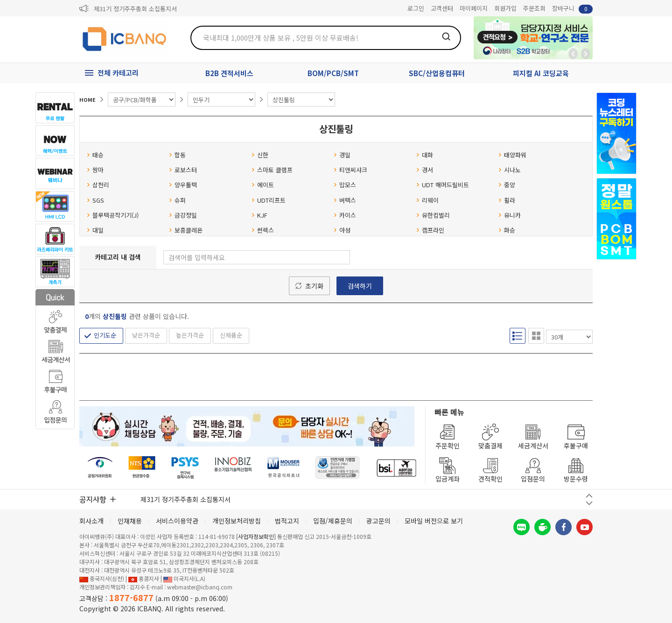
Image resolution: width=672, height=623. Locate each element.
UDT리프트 (269, 200)
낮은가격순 (146, 335)
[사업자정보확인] (256, 536)
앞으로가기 (586, 54)
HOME (87, 99)
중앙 (507, 185)
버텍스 (345, 200)
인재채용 (130, 521)
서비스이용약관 (177, 521)
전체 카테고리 (118, 73)
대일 (95, 230)
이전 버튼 (589, 496)
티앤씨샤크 (350, 170)
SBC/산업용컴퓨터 (437, 73)
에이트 (263, 185)
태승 (95, 155)
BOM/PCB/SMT (333, 73)
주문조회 (534, 8)
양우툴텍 (183, 185)
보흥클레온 (186, 230)
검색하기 (360, 286)
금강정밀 (183, 215)
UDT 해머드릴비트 (443, 185)
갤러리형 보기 (536, 336)
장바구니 (572, 9)
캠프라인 (430, 230)
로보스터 (183, 170)
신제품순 (231, 335)
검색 (446, 36)
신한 (260, 155)
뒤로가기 (573, 54)
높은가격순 (190, 335)
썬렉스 (263, 230)
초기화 (314, 286)
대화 (425, 155)
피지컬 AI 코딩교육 (541, 73)
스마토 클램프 (272, 170)
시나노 (510, 170)
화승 (507, 230)
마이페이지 (474, 8)
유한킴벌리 (433, 215)
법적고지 (287, 521)
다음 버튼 (589, 503)
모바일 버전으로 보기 (434, 521)
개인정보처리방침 (237, 521)
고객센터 (442, 8)
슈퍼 (177, 200)
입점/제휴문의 (333, 521)
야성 (342, 230)
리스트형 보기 (518, 336)
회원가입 (505, 8)
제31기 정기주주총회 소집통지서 (135, 9)
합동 (177, 155)
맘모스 (345, 185)
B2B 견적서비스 (229, 73)
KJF (259, 215)
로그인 (416, 8)
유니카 (510, 215)
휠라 (507, 200)
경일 (342, 155)
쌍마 (95, 170)
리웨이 (427, 200)
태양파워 (512, 155)
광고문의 (378, 521)
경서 (425, 170)
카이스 (345, 215)
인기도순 (105, 335)
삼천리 (98, 185)
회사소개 (91, 521)
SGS (95, 200)
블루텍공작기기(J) (113, 215)
